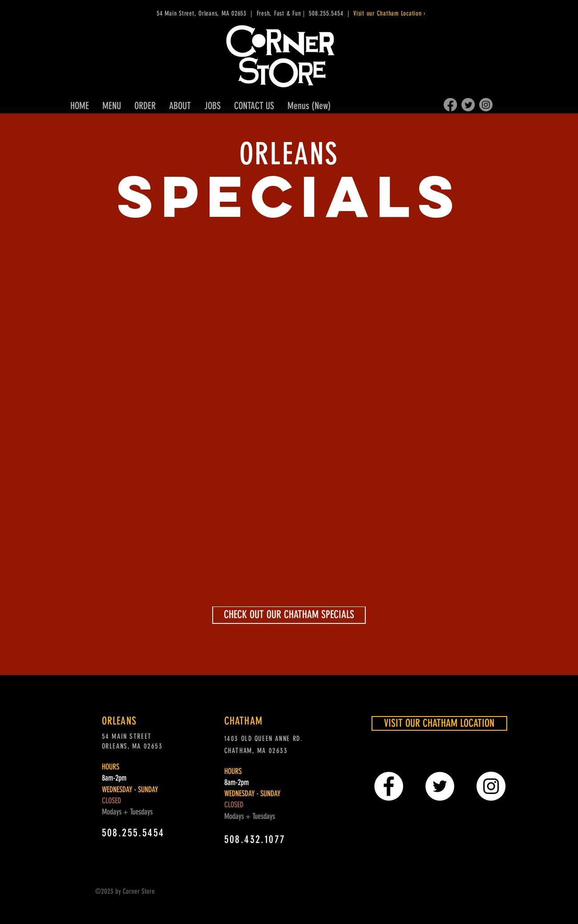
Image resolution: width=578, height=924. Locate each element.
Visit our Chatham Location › (391, 13)
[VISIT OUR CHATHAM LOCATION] (439, 723)
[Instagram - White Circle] (491, 786)
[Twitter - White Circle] (440, 786)
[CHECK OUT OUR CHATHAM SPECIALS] (289, 615)
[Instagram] (486, 105)
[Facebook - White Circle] (389, 786)
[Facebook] (450, 105)
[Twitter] (468, 105)
